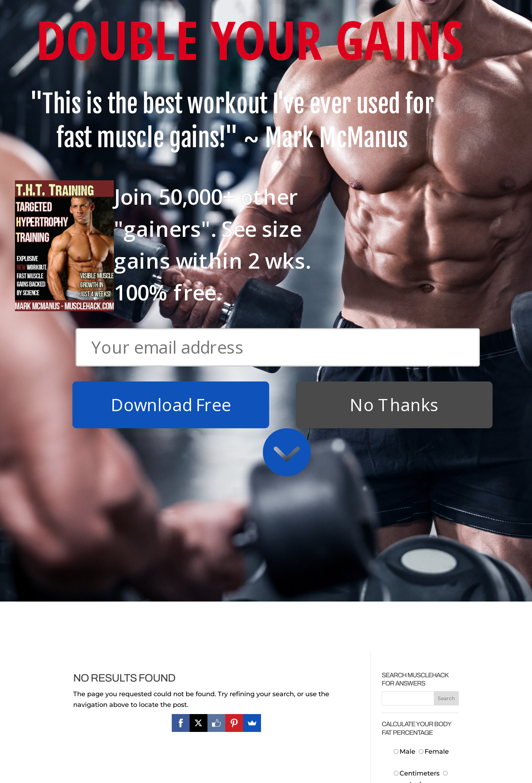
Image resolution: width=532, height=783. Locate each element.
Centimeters (417, 496)
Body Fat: (404, 650)
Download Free (171, 128)
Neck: (410, 551)
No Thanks (394, 128)
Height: (408, 529)
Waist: (410, 573)
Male (405, 474)
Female (434, 474)
